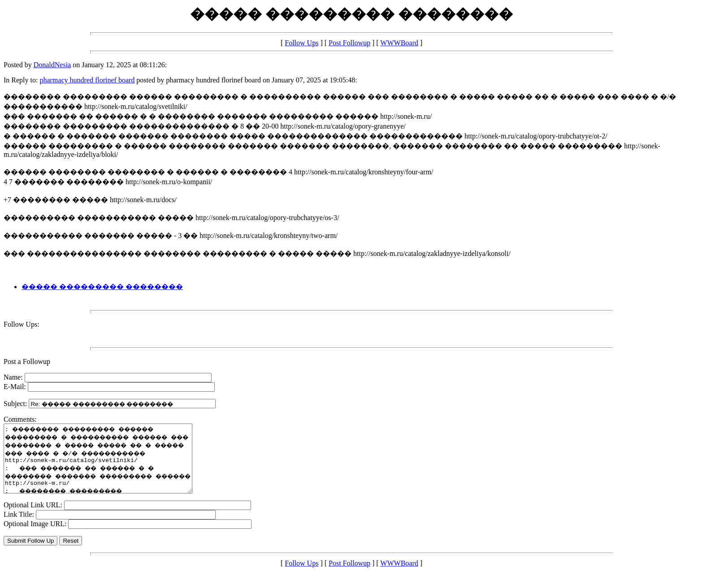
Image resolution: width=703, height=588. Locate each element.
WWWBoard (399, 43)
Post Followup (349, 43)
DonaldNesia (52, 65)
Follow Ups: (22, 324)
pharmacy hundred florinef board (87, 80)
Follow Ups (302, 43)
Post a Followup (27, 361)
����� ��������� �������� (102, 287)
